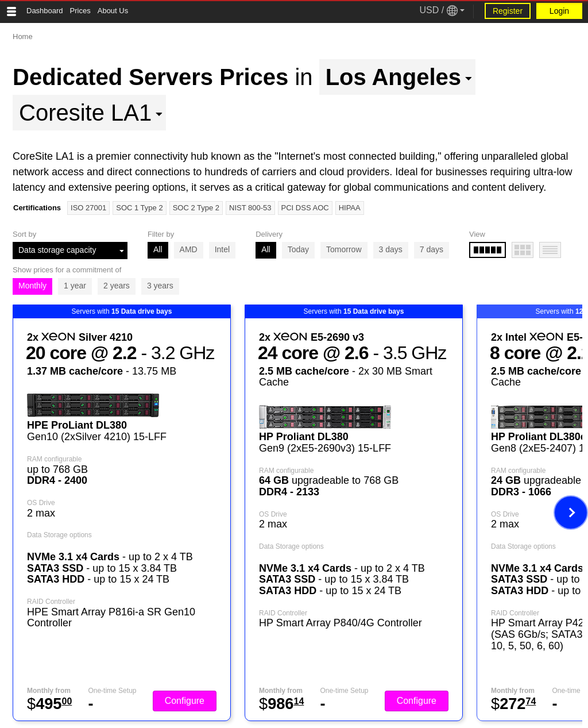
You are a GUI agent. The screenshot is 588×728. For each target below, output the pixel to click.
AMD (189, 249)
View (477, 234)
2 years (117, 286)
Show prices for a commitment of (67, 270)
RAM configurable (54, 459)
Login (559, 11)
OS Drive (41, 503)
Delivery (269, 234)
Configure (185, 701)
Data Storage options (59, 535)
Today (298, 249)
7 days (432, 249)
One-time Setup (112, 691)
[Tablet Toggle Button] (11, 11)
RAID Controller (51, 602)
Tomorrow (344, 249)
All (158, 249)
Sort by (24, 234)
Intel (222, 249)
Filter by (161, 234)
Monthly (32, 286)
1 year (75, 286)
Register (508, 11)
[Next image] (571, 513)
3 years (160, 286)
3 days (391, 249)
